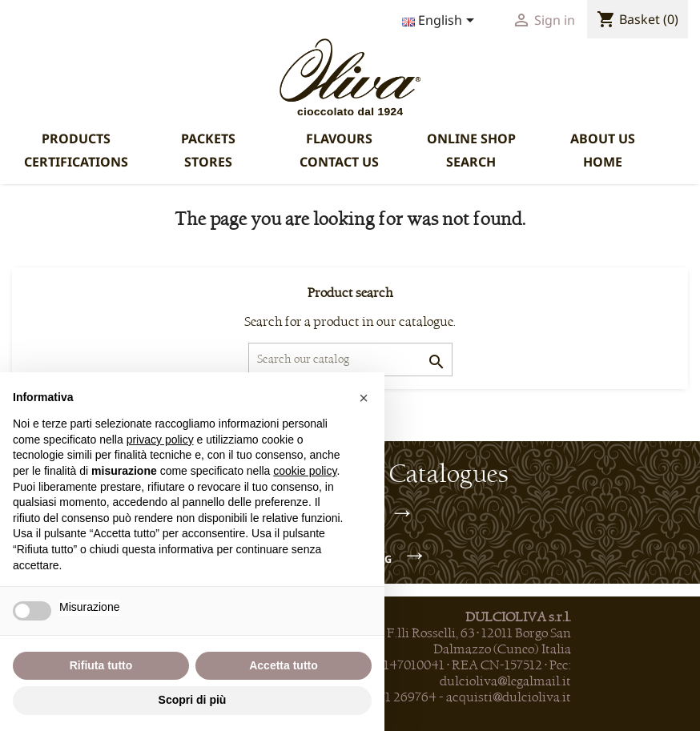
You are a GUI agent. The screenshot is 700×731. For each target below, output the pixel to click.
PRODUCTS (76, 139)
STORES (208, 162)
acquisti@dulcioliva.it (509, 697)
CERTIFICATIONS (76, 162)
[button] (364, 398)
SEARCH (471, 162)
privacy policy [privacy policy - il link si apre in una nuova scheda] (160, 440)
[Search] (350, 359)
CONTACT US (339, 162)
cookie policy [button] (305, 471)
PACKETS (208, 139)
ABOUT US (603, 139)
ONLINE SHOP (471, 139)
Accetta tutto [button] (284, 665)
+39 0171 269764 (390, 697)
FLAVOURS (339, 139)
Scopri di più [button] (193, 700)
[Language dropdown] (441, 22)
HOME (603, 162)
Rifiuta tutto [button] (101, 665)
